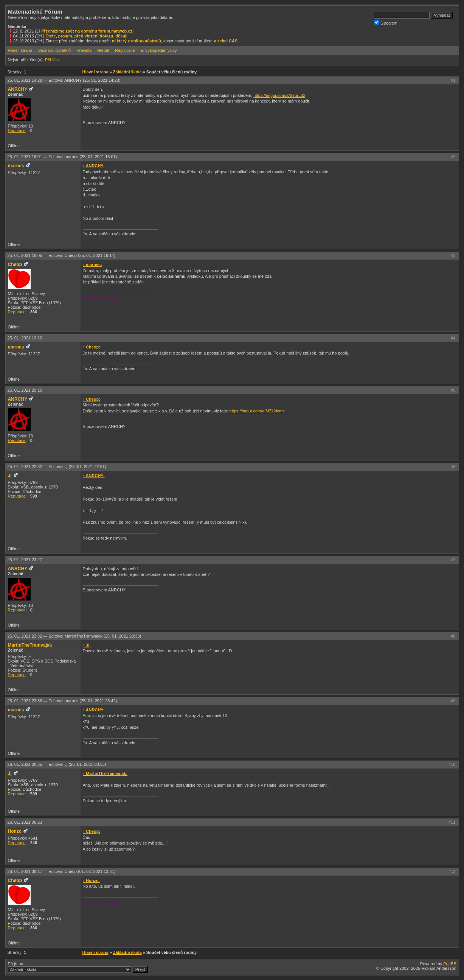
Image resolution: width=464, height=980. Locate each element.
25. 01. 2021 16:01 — (62, 157)
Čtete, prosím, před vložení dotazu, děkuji (86, 36)
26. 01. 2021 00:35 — (57, 764)
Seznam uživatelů (54, 50)
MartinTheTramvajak (30, 645)
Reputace (17, 131)
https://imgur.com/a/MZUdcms (257, 411)
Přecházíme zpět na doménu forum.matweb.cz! (88, 31)
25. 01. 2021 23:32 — (74, 636)
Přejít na (78, 967)
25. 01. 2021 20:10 (25, 390)
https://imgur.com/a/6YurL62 (279, 95)
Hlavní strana (20, 50)
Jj (10, 476)
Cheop (15, 264)
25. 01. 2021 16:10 (25, 338)
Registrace (125, 50)
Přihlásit (52, 60)
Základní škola (127, 72)
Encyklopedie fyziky (159, 50)
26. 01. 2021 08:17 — (62, 871)
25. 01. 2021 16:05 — (62, 255)
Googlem (386, 23)
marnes (16, 166)
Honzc (15, 831)
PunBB (450, 964)
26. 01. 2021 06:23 (25, 822)
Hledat (103, 50)
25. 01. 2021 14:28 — (64, 80)
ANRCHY (18, 89)
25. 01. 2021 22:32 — (57, 467)
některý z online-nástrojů (137, 41)
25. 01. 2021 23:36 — (62, 701)
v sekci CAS (226, 41)
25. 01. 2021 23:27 (25, 560)
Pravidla (84, 50)
